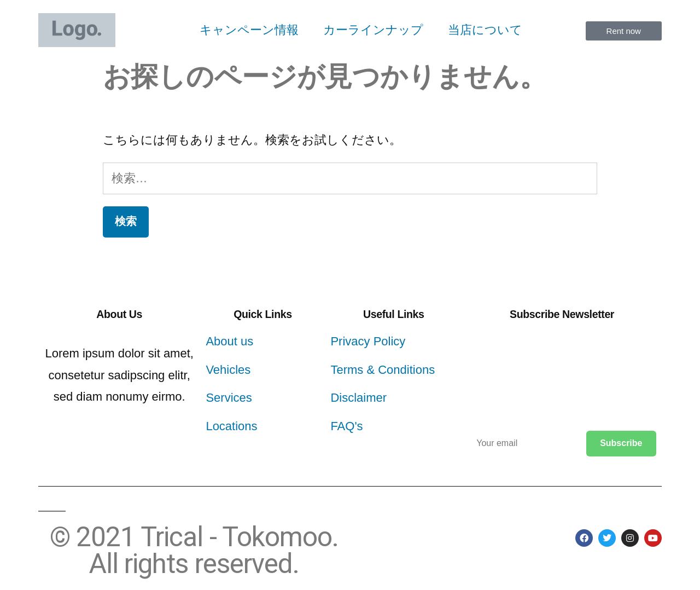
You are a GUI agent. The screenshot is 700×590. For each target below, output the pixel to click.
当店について (485, 30)
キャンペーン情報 (249, 30)
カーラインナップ (373, 30)
